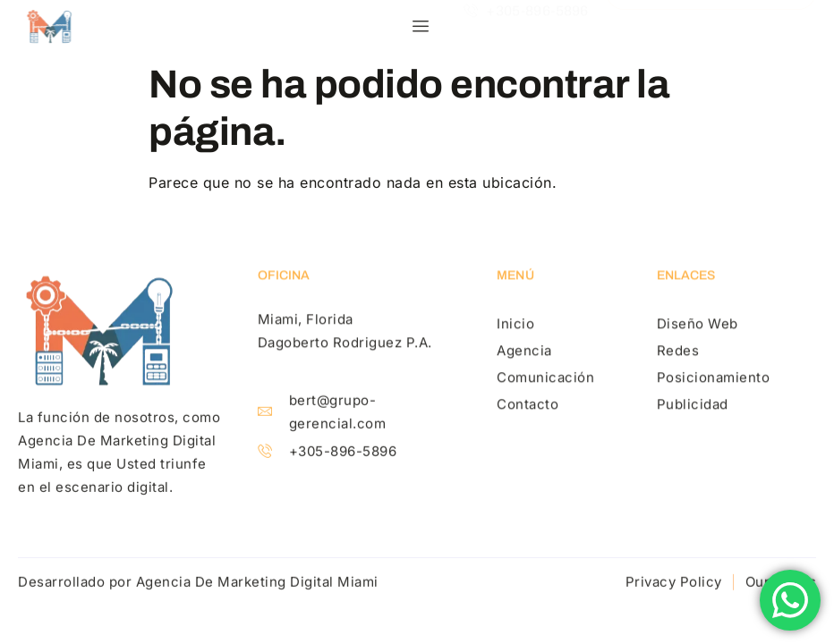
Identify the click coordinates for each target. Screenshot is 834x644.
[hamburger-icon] (421, 27)
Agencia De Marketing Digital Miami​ (257, 584)
